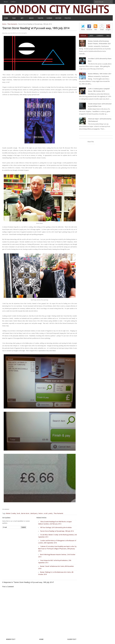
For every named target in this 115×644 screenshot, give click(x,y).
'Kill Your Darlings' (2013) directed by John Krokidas (56, 528)
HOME (6, 18)
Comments (100, 36)
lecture (41, 513)
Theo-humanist (12, 24)
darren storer (25, 513)
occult (46, 513)
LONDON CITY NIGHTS (56, 10)
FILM (14, 18)
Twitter (83, 30)
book (18, 513)
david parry (34, 513)
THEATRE (40, 18)
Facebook (89, 30)
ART (22, 18)
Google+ (108, 30)
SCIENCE (49, 18)
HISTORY (58, 18)
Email (102, 30)
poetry (51, 513)
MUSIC (31, 18)
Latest (91, 36)
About (6, 2)
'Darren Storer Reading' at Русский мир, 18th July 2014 (57, 531)
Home (4, 24)
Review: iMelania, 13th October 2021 (100, 74)
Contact (13, 2)
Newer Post (11, 639)
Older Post (72, 639)
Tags (108, 36)
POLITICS (68, 18)
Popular (83, 36)
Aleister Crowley (11, 513)
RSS (96, 30)
